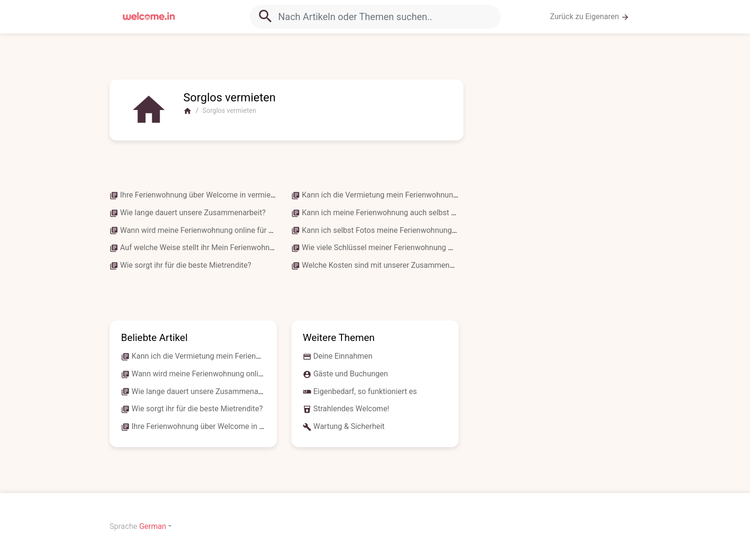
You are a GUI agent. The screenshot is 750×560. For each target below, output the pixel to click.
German (153, 526)
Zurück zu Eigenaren (590, 17)
